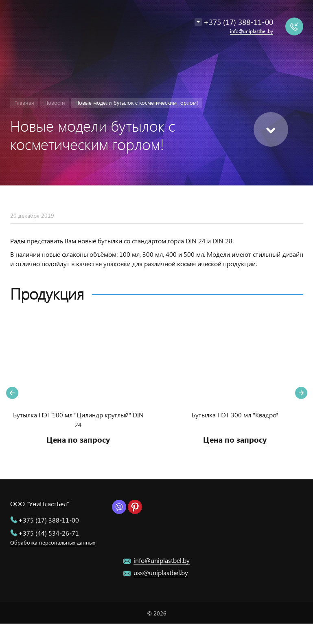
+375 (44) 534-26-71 (49, 533)
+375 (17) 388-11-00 (49, 520)
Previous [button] (12, 393)
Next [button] (301, 393)
